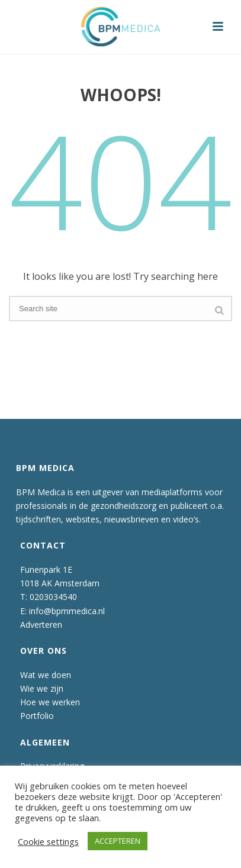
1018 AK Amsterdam (60, 583)
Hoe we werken (50, 702)
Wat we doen (46, 675)
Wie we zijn (42, 688)
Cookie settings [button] (48, 841)
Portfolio (37, 716)
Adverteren (41, 625)
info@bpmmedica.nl (67, 611)
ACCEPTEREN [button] (118, 841)
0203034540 (53, 597)
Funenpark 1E (46, 569)
